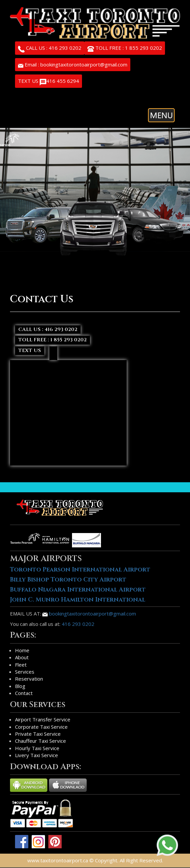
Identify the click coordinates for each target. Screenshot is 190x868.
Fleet (21, 665)
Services (25, 672)
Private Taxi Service (38, 734)
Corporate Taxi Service (41, 727)
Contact (24, 693)
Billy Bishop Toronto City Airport (68, 580)
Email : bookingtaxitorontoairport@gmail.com (73, 64)
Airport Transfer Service (43, 719)
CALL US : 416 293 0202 (50, 48)
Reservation (29, 679)
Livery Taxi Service (36, 755)
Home (22, 650)
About (22, 657)
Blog (20, 686)
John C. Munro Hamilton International (78, 600)
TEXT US (30, 351)
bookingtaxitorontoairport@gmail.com (89, 614)
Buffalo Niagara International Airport (78, 590)
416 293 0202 (78, 624)
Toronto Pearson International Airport (80, 570)
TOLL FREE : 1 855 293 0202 (125, 48)
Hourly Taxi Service (37, 748)
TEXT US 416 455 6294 (48, 81)
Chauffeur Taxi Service (40, 741)
